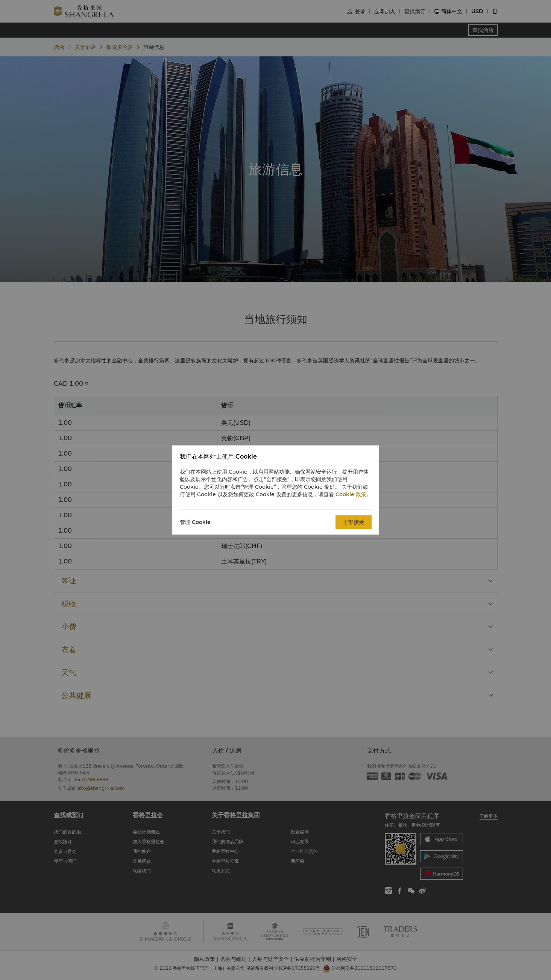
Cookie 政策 (351, 494)
